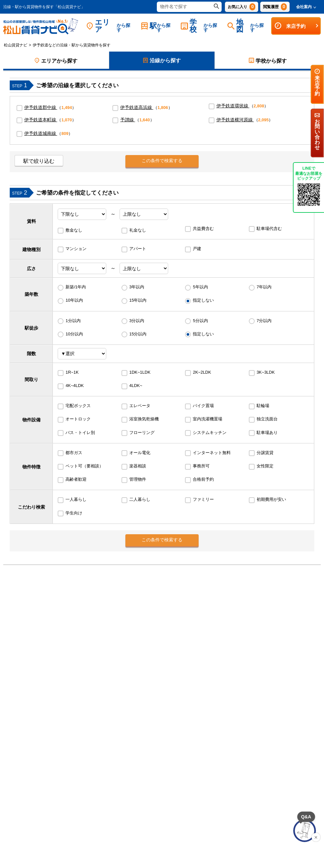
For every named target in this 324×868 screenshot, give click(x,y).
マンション (76, 249)
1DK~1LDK (140, 372)
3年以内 (137, 287)
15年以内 (138, 300)
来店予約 (297, 26)
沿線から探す (162, 61)
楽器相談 (138, 466)
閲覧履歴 (275, 7)
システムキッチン (210, 433)
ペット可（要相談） (84, 466)
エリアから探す (56, 61)
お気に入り (242, 7)
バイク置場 (203, 406)
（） (50, 107)
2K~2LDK (202, 372)
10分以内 (74, 334)
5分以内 (200, 321)
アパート (138, 249)
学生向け (74, 513)
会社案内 (306, 7)
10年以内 (74, 300)
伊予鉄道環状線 (233, 106)
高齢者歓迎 (76, 479)
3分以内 (137, 321)
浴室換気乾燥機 (144, 419)
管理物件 (138, 479)
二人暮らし (140, 499)
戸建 (197, 249)
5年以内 (200, 287)
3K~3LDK (266, 372)
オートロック (78, 419)
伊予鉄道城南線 (41, 133)
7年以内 (264, 287)
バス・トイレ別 (80, 433)
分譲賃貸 (265, 453)
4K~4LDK (75, 386)
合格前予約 (203, 479)
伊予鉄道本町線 (41, 120)
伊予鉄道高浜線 (137, 107)
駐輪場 (263, 406)
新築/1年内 (76, 287)
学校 (201, 26)
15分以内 (138, 334)
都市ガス (74, 453)
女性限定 (265, 466)
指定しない (203, 300)
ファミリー (203, 499)
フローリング (142, 433)
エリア (110, 26)
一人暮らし (76, 499)
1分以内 (73, 321)
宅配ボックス (78, 406)
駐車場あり (267, 433)
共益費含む (203, 229)
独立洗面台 (267, 419)
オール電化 (140, 453)
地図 (248, 26)
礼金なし (138, 230)
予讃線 (128, 120)
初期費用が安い (271, 499)
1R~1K (72, 372)
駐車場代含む (269, 229)
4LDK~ (136, 386)
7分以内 (264, 321)
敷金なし (74, 230)
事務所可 (201, 466)
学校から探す (268, 61)
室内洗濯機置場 (208, 419)
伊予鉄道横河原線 (235, 120)
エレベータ (140, 406)
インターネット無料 (212, 453)
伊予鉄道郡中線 (41, 107)
